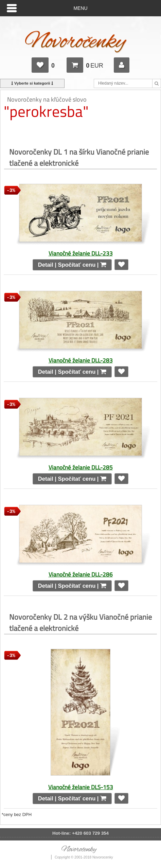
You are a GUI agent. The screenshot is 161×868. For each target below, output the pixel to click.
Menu (81, 8)
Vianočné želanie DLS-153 (81, 787)
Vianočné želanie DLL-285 (81, 467)
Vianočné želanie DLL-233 (81, 253)
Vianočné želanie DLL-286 (81, 574)
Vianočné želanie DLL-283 (81, 360)
